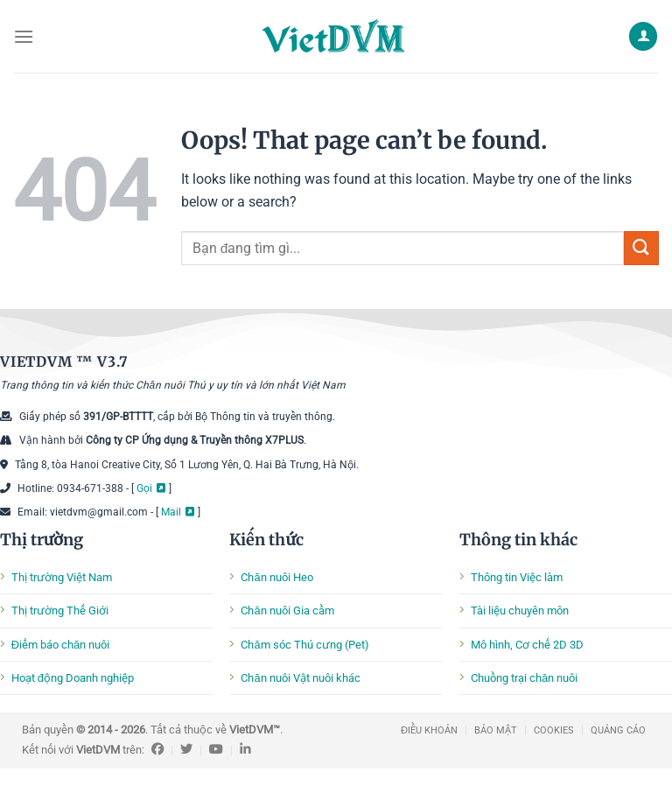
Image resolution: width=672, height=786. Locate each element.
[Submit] (641, 248)
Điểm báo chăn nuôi (60, 645)
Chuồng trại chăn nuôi (524, 678)
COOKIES (554, 730)
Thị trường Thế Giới (60, 611)
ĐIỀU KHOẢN (429, 730)
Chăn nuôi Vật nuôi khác (300, 678)
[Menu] (24, 36)
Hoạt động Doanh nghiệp (73, 678)
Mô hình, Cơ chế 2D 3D (527, 645)
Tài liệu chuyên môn (520, 611)
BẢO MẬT (496, 730)
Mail (171, 512)
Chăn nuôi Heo (276, 577)
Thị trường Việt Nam (62, 577)
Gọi (144, 488)
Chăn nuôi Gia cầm (287, 611)
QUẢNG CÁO (618, 730)
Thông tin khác (518, 540)
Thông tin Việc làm (517, 577)
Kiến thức (266, 540)
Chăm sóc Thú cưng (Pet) (304, 645)
